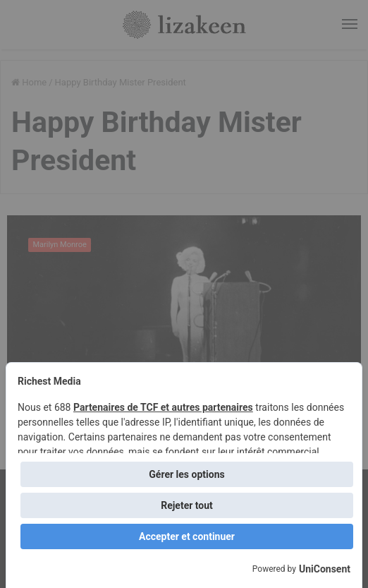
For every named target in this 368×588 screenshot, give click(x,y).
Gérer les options (186, 474)
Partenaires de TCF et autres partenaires (163, 407)
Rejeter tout (187, 505)
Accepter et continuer (187, 536)
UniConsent (325, 569)
